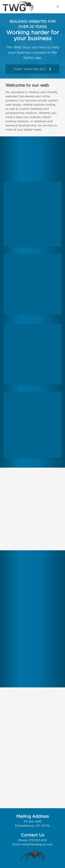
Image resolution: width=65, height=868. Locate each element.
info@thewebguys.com (37, 844)
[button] (58, 7)
